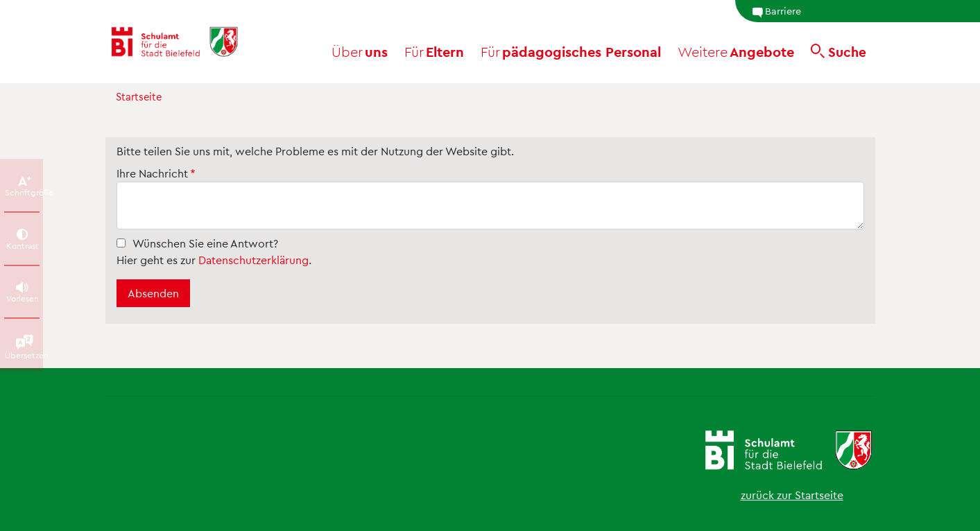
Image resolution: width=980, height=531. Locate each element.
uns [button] (360, 51)
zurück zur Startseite (792, 495)
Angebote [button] (736, 51)
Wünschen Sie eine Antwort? (205, 243)
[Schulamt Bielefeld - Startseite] (189, 42)
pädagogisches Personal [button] (571, 51)
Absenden (153, 293)
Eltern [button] (434, 51)
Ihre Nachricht (152, 173)
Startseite (139, 96)
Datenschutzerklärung (253, 260)
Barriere (776, 11)
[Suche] (839, 51)
